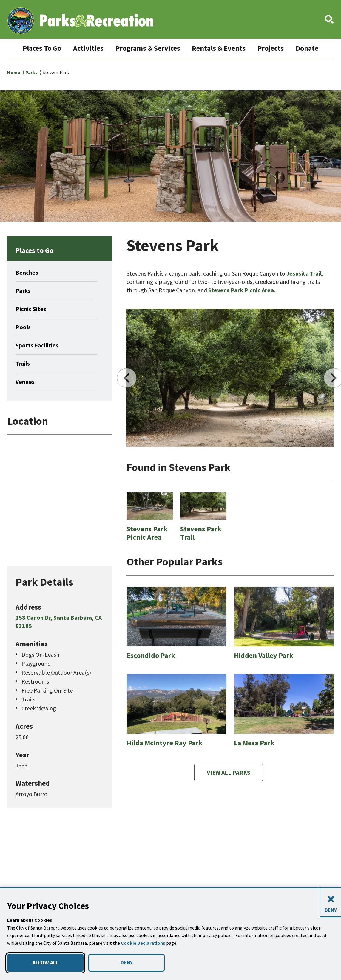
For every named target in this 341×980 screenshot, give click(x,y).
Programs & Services (165, 48)
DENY (126, 963)
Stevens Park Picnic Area (244, 309)
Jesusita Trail (305, 293)
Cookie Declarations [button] (144, 943)
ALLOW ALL (45, 963)
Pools (24, 346)
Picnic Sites (32, 328)
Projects (298, 48)
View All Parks (228, 791)
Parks (32, 91)
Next (318, 397)
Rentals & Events (243, 48)
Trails (23, 383)
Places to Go (37, 269)
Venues (26, 401)
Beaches (28, 292)
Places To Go (52, 48)
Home (14, 91)
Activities (102, 48)
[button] (329, 21)
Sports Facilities (39, 364)
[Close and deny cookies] (330, 903)
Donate (170, 67)
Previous (142, 397)
